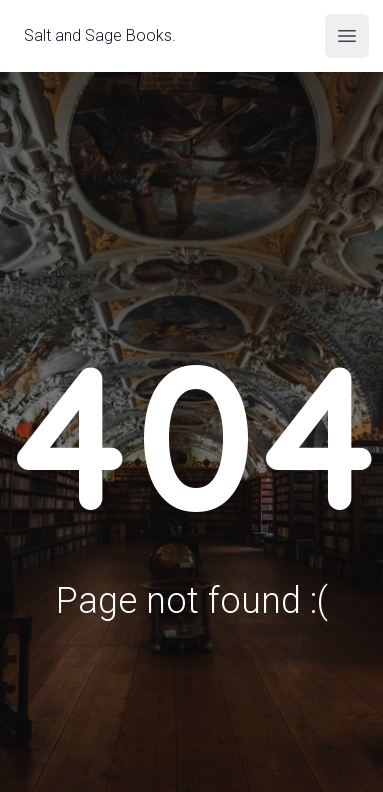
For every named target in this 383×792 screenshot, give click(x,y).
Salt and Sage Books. (99, 34)
